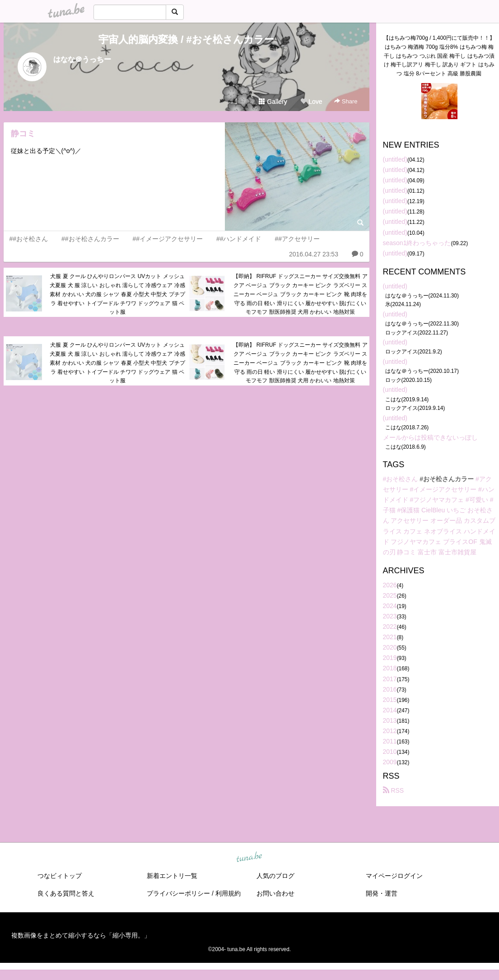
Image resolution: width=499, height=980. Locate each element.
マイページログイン (394, 876)
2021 (390, 637)
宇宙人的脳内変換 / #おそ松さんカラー (186, 39)
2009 (390, 762)
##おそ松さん (29, 239)
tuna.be (249, 858)
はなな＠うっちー (82, 59)
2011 (390, 741)
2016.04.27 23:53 (314, 254)
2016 (390, 689)
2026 (390, 585)
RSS (394, 790)
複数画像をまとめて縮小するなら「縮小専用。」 (81, 935)
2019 (390, 658)
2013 (390, 720)
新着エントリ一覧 (172, 876)
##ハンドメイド (239, 239)
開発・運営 (382, 893)
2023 (390, 616)
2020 (390, 647)
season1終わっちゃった (417, 243)
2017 (390, 679)
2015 (390, 700)
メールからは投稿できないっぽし (430, 437)
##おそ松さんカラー (90, 239)
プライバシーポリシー (178, 893)
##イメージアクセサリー (168, 239)
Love (311, 102)
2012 (390, 731)
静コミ (23, 134)
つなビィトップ (60, 876)
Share (346, 101)
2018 (390, 668)
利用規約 (228, 893)
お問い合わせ (275, 893)
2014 (390, 710)
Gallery (273, 102)
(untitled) (395, 159)
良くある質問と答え (66, 893)
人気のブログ (275, 876)
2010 (390, 752)
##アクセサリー (297, 239)
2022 (390, 627)
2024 (390, 606)
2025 (390, 595)
